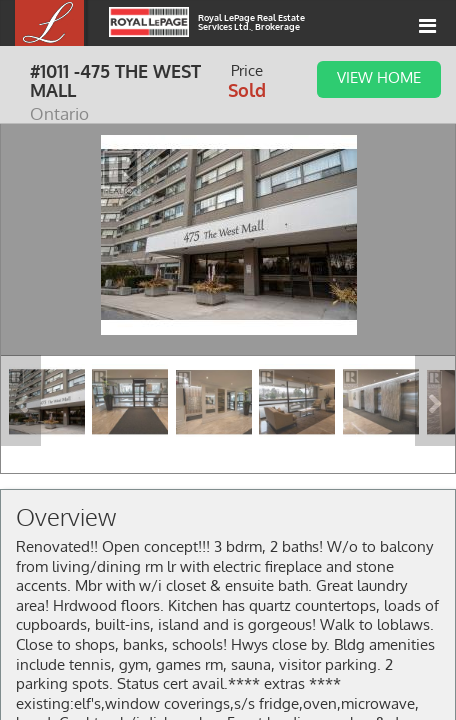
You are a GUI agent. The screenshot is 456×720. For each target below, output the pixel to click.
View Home (379, 77)
